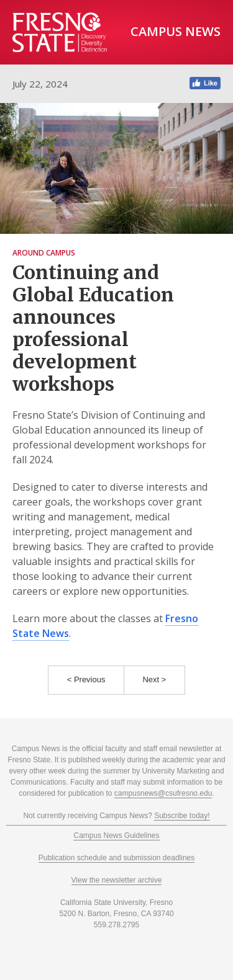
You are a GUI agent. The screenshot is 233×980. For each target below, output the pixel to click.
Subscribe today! (182, 816)
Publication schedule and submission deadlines (117, 858)
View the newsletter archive (117, 880)
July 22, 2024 (40, 84)
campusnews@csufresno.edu (163, 793)
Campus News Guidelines (116, 835)
